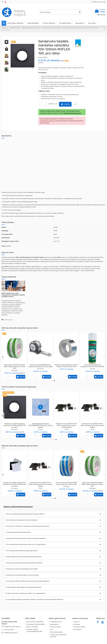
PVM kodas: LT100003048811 (36, 624)
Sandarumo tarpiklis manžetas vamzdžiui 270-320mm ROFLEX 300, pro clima (66, 426)
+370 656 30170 (9, 630)
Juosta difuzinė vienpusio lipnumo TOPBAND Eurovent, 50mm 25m (92, 484)
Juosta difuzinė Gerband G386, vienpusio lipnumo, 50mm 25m (66, 484)
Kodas (40, 57)
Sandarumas (8, 320)
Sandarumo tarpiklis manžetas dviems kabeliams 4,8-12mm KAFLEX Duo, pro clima (15, 426)
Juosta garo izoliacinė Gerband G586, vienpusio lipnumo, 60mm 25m (66, 367)
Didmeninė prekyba (56, 632)
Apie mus (77, 622)
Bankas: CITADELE (32, 627)
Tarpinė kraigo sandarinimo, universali (15, 366)
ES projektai (78, 629)
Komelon (92, 369)
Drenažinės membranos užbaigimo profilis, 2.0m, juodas (40, 484)
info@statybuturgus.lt (11, 633)
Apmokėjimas (54, 624)
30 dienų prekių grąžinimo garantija (58, 636)
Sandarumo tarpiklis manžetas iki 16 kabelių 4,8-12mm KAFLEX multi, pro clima (92, 426)
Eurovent (92, 486)
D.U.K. (52, 629)
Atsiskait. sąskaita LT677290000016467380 (34, 630)
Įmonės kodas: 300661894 (35, 622)
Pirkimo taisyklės (55, 627)
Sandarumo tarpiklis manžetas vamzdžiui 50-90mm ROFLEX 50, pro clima (40, 426)
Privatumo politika (80, 627)
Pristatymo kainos (56, 622)
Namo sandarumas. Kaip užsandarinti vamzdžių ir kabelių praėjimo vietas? (13, 295)
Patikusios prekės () (98, 2)
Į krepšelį (65, 104)
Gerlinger (66, 370)
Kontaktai (77, 624)
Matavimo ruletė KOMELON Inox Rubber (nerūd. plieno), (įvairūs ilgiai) (92, 366)
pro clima (41, 429)
